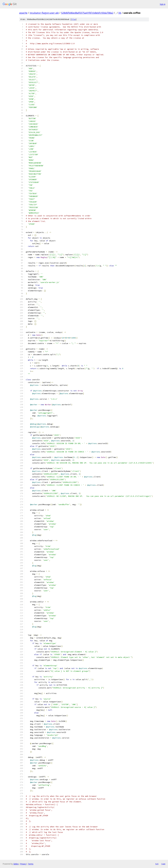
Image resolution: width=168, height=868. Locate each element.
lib (120, 13)
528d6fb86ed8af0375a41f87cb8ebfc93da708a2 (87, 13)
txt (157, 864)
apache (23, 13)
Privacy (23, 864)
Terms (31, 864)
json (163, 864)
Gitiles (16, 864)
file (73, 19)
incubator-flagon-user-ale (44, 13)
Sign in (163, 4)
